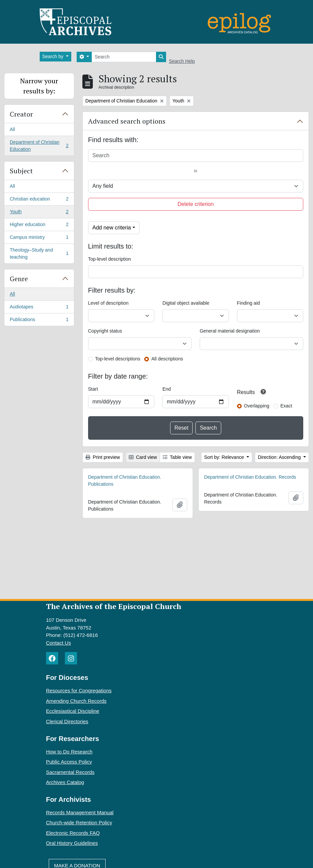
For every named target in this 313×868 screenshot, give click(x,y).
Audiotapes (39, 308)
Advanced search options (127, 121)
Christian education (39, 200)
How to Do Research (69, 752)
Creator (21, 114)
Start (93, 389)
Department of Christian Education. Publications (125, 481)
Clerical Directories (67, 721)
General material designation (230, 331)
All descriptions (167, 359)
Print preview (103, 457)
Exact (286, 406)
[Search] (124, 57)
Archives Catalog (65, 782)
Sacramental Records (70, 772)
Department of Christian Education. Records (250, 477)
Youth (39, 213)
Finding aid (249, 303)
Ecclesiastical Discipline (73, 711)
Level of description (108, 303)
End (167, 389)
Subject (21, 171)
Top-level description (110, 259)
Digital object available (186, 303)
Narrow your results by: (39, 86)
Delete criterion (196, 204)
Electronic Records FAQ (73, 833)
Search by (54, 56)
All (12, 129)
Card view (143, 457)
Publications (39, 321)
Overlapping (257, 406)
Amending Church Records (76, 701)
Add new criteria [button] (112, 228)
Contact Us (58, 643)
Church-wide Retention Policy (79, 822)
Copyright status (105, 331)
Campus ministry (39, 238)
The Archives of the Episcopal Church (114, 606)
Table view (177, 457)
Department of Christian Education (39, 146)
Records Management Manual (80, 812)
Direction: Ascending (280, 457)
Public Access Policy (69, 762)
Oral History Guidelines (72, 843)
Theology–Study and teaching (39, 253)
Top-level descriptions (118, 359)
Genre (19, 279)
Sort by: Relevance (225, 457)
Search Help (182, 61)
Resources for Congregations (79, 690)
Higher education (39, 226)
